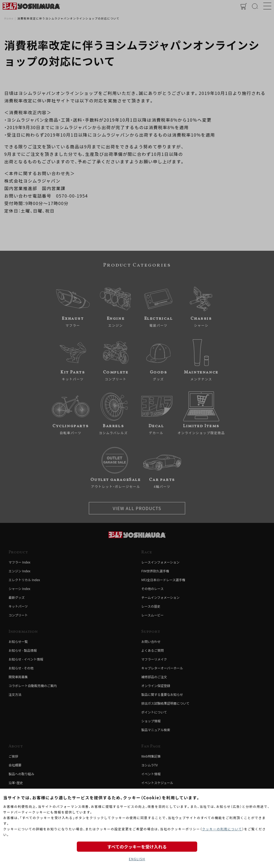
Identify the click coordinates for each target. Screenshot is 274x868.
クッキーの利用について (222, 829)
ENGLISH (137, 859)
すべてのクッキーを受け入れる (137, 847)
